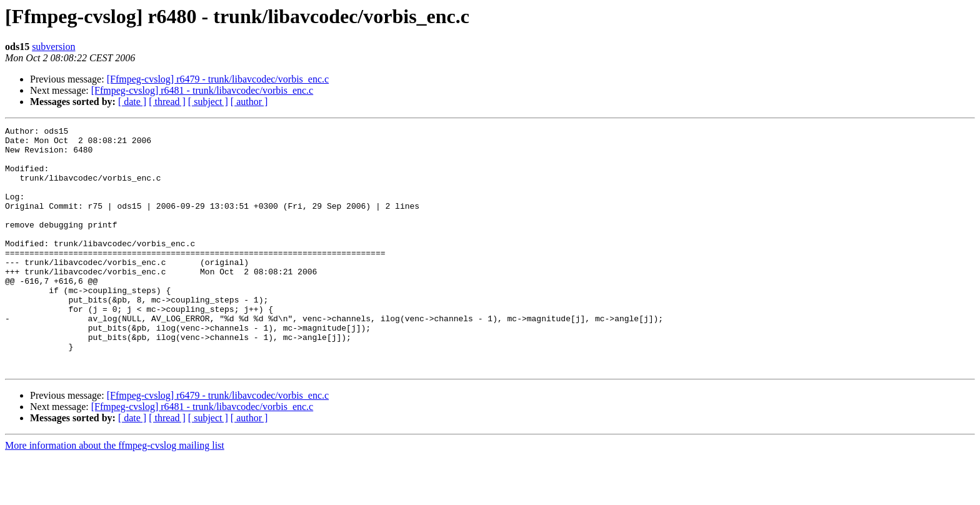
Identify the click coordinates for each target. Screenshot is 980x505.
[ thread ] (167, 102)
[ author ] (249, 102)
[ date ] (132, 102)
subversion (53, 47)
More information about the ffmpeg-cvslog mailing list (115, 494)
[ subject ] (208, 102)
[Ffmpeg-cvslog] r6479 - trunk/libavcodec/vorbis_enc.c (218, 79)
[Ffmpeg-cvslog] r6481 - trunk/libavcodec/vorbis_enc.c (202, 90)
